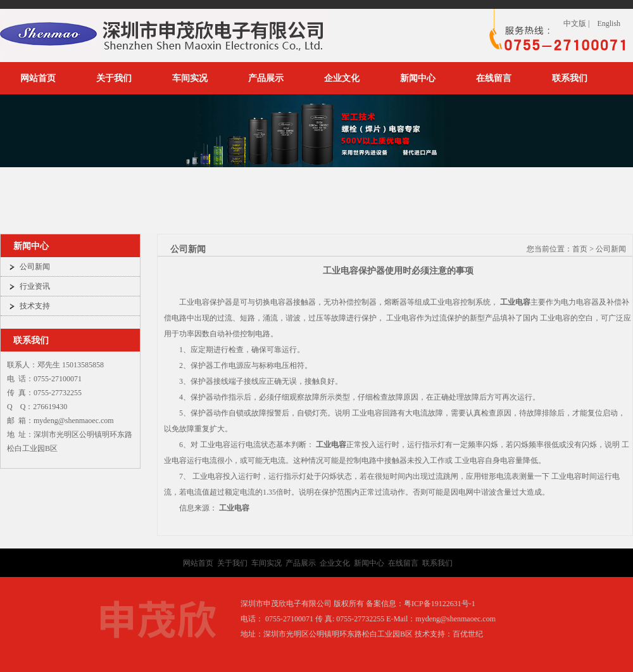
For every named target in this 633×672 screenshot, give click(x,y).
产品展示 (266, 78)
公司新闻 (35, 267)
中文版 (575, 23)
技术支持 (35, 306)
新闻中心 (418, 78)
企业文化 (342, 78)
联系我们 (570, 78)
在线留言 (494, 78)
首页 (580, 249)
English (609, 23)
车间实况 (190, 78)
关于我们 (114, 78)
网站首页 (38, 78)
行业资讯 (35, 286)
